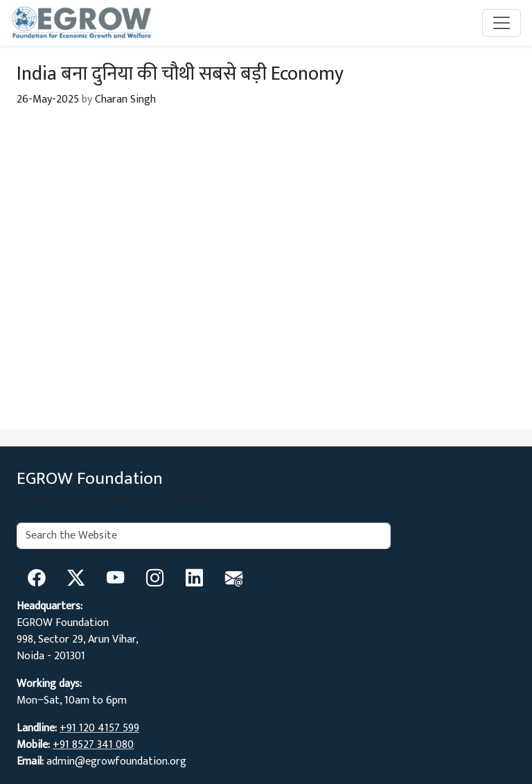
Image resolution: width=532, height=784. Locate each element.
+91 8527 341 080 (93, 745)
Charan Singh (125, 99)
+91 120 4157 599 (99, 728)
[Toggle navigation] (502, 23)
